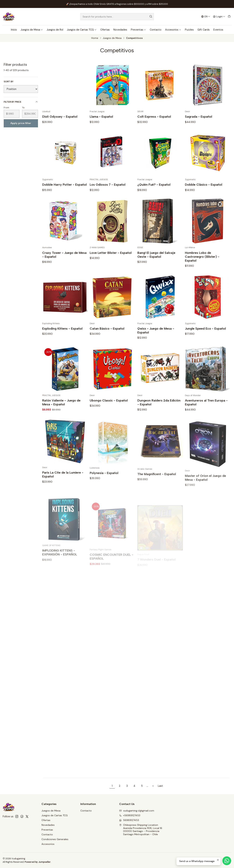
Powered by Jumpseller (38, 862)
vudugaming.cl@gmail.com (137, 811)
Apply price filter (21, 123)
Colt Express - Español (154, 116)
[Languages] (205, 17)
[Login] (219, 17)
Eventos (218, 30)
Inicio (14, 30)
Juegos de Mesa (32, 30)
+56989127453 (130, 815)
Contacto (156, 30)
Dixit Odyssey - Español (60, 116)
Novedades (120, 30)
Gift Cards (204, 30)
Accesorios (173, 30)
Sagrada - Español (199, 116)
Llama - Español (101, 116)
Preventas (138, 30)
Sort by (9, 82)
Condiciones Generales (55, 839)
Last (160, 786)
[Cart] (229, 17)
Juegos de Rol (55, 30)
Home (95, 38)
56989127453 (129, 820)
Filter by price (21, 102)
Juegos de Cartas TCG (82, 30)
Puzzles (189, 30)
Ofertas (105, 30)
